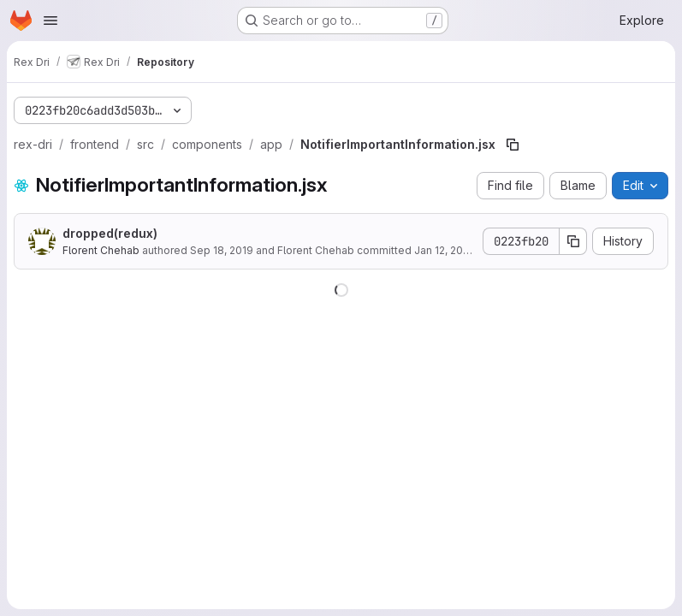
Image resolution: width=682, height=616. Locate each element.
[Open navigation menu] (50, 21)
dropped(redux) (110, 233)
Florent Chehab (101, 250)
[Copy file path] (513, 145)
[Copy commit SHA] (573, 241)
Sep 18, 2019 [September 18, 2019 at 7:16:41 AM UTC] (222, 250)
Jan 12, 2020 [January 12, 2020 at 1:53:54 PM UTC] (445, 250)
